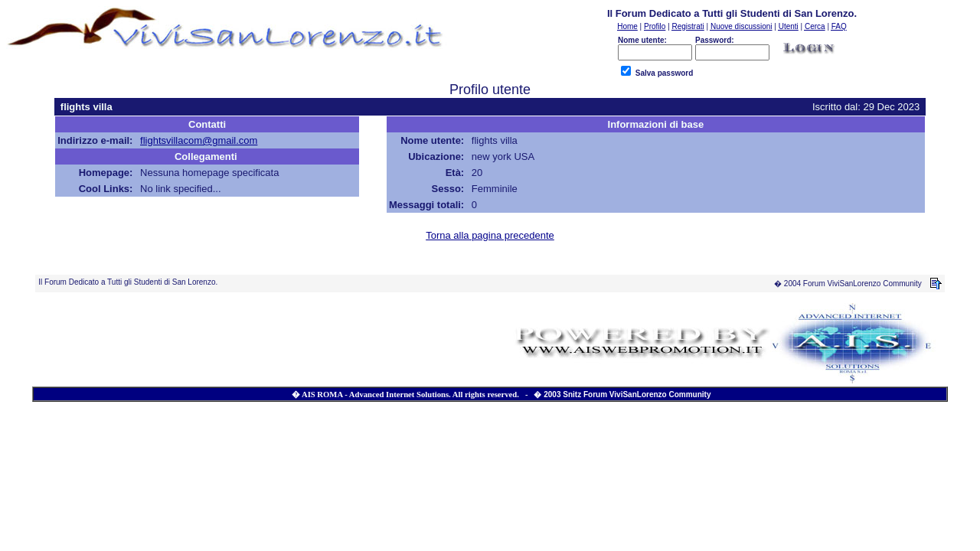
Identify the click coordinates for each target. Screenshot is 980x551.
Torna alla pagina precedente (490, 235)
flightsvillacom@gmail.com (199, 140)
